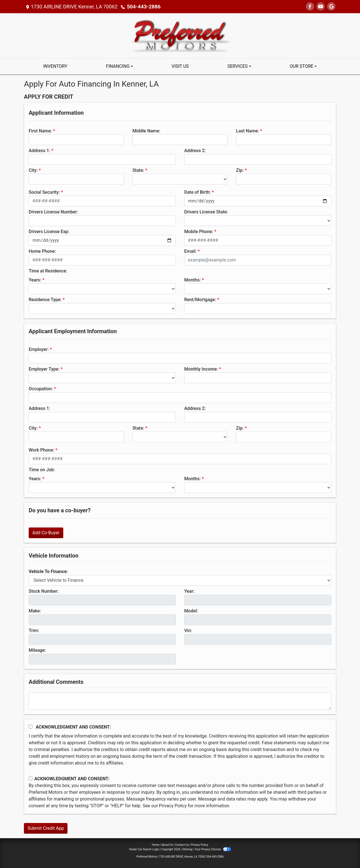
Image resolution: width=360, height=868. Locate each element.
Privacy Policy (173, 806)
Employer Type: (44, 369)
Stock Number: (44, 591)
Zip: (240, 170)
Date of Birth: (197, 192)
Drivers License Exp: (49, 232)
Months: (193, 280)
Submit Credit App (46, 828)
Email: (190, 251)
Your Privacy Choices (213, 849)
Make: (35, 611)
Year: (189, 591)
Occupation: (41, 389)
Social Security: (44, 192)
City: (33, 170)
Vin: (188, 631)
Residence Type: (45, 300)
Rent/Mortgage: (200, 300)
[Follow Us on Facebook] (310, 7)
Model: (191, 611)
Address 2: (195, 151)
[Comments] (180, 701)
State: (138, 170)
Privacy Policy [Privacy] (200, 845)
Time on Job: (42, 470)
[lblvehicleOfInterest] (180, 580)
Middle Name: (146, 131)
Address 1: (39, 151)
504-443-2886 (143, 7)
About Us (167, 845)
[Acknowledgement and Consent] (31, 727)
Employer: (39, 349)
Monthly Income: (201, 369)
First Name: (40, 131)
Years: (35, 280)
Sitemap (187, 849)
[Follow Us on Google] (331, 7)
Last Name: (247, 131)
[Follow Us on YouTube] (321, 7)
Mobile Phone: (199, 232)
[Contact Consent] (31, 778)
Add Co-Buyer (46, 533)
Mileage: (37, 650)
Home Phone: (42, 251)
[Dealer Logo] (180, 35)
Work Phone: (41, 450)
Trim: (34, 631)
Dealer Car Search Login (144, 849)
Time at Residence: (48, 271)
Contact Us (182, 845)
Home (156, 845)
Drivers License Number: (53, 212)
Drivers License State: (206, 212)
